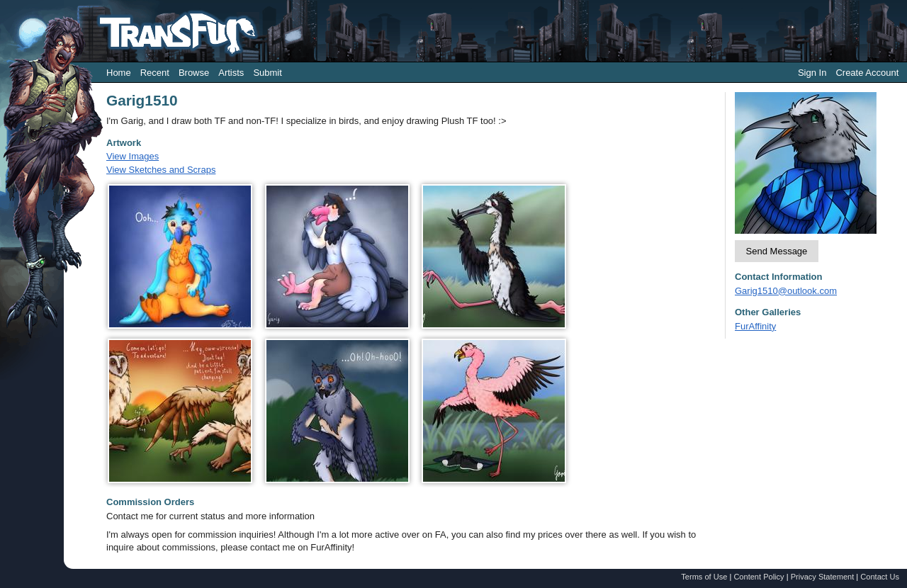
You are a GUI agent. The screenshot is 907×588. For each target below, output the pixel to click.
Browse (194, 73)
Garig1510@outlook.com (786, 291)
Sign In (812, 73)
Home (119, 73)
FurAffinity (755, 326)
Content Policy (759, 577)
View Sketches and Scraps (161, 170)
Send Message (777, 251)
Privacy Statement (823, 577)
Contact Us (880, 577)
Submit (267, 73)
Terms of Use (704, 577)
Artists (231, 73)
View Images (133, 156)
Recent (155, 73)
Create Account (867, 73)
